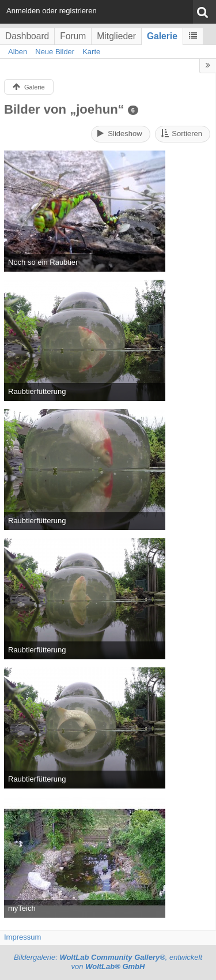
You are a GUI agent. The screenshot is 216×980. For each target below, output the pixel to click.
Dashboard (27, 36)
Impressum (22, 937)
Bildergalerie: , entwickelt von (108, 962)
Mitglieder (116, 36)
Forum (73, 36)
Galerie (162, 36)
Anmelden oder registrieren (52, 11)
